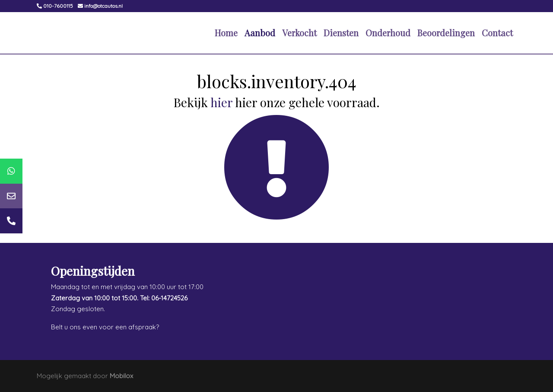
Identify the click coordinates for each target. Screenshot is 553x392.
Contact (497, 33)
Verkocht (299, 33)
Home (226, 33)
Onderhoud (388, 33)
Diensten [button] (341, 33)
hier (221, 102)
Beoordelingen (446, 33)
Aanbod (260, 33)
